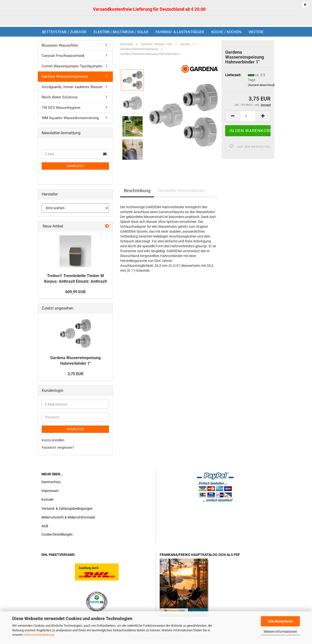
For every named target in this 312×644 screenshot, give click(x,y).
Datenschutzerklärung (39, 635)
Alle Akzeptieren (280, 621)
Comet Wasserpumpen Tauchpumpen (72, 66)
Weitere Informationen (280, 632)
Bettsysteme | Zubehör (64, 32)
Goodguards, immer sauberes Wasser (72, 87)
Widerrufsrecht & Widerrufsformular (68, 517)
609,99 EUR (75, 292)
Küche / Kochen (226, 32)
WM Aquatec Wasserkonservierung (70, 118)
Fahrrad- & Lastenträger (180, 32)
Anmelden (75, 166)
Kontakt (48, 499)
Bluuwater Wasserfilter (60, 45)
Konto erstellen (53, 440)
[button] (233, 116)
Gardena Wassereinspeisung (65, 76)
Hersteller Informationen (181, 191)
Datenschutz (51, 482)
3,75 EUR (75, 374)
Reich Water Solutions (60, 97)
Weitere (256, 32)
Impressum (50, 491)
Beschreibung (137, 191)
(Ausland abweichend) (261, 85)
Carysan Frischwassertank (63, 56)
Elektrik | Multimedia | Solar (121, 32)
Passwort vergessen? (58, 447)
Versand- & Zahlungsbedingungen (67, 509)
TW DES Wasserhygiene (61, 108)
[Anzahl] (248, 116)
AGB (45, 526)
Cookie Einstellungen (57, 534)
